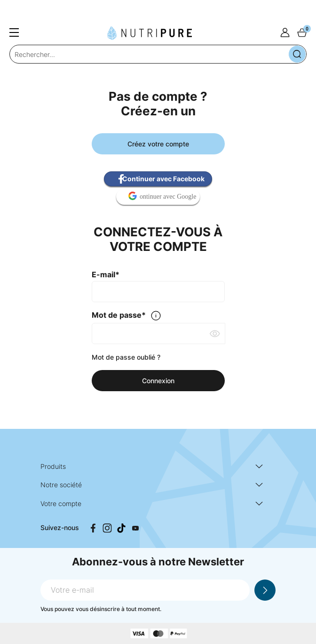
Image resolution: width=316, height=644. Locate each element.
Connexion (158, 381)
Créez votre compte (158, 144)
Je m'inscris (265, 590)
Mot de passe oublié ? (126, 357)
